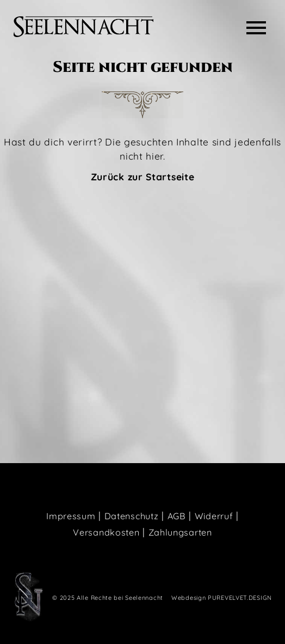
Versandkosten (106, 532)
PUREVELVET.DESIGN (240, 598)
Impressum (71, 516)
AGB (177, 516)
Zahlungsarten (180, 532)
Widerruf (214, 516)
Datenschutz (132, 516)
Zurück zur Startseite (143, 177)
